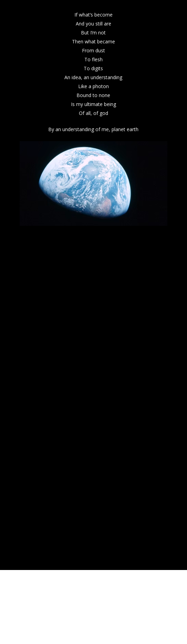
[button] (172, 4)
